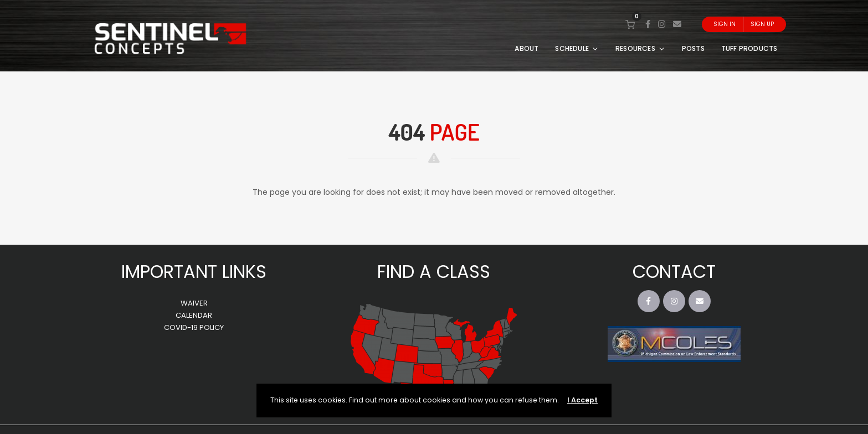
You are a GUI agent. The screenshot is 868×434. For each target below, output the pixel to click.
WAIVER (194, 303)
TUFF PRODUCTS (749, 48)
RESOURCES (640, 48)
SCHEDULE (577, 48)
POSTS (693, 48)
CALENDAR (194, 315)
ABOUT (527, 48)
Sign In (725, 24)
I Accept (582, 400)
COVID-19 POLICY (194, 327)
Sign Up (762, 24)
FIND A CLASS (434, 272)
